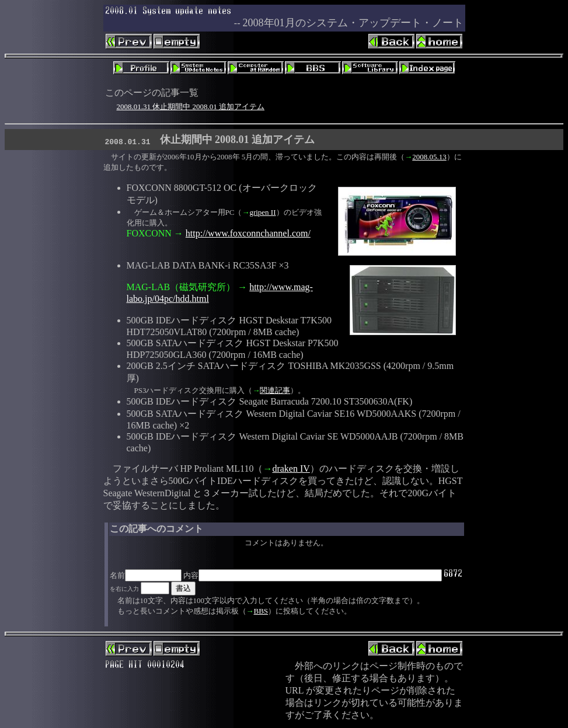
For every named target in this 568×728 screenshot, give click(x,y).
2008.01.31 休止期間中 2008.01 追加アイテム (191, 107)
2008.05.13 (429, 157)
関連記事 (275, 390)
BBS (261, 611)
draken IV (291, 469)
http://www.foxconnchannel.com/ (248, 233)
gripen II (262, 212)
